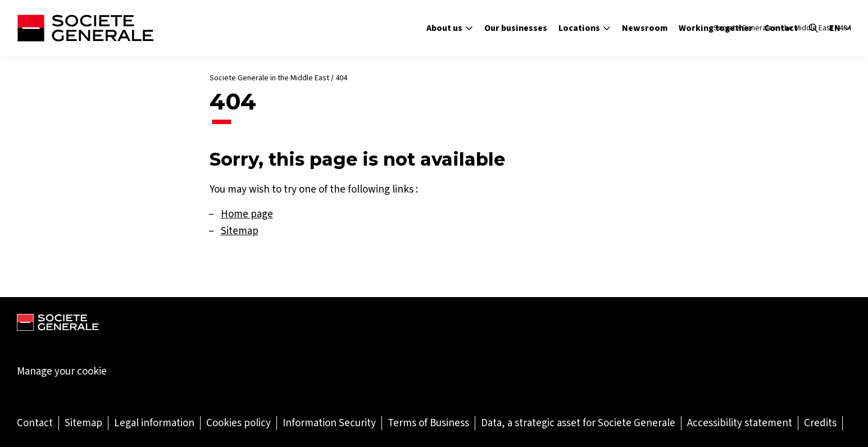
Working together (716, 28)
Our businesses (516, 28)
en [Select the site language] (840, 28)
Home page (247, 214)
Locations (585, 28)
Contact (781, 28)
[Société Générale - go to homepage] (85, 28)
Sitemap (240, 231)
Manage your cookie (62, 371)
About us (450, 28)
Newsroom (645, 28)
